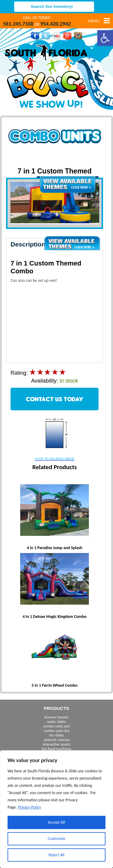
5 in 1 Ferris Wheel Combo (55, 685)
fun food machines (56, 749)
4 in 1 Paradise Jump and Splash (55, 548)
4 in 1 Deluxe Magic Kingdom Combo (55, 617)
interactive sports (57, 744)
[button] (105, 38)
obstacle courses (56, 740)
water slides (56, 722)
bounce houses (56, 717)
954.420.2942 (56, 24)
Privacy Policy (30, 807)
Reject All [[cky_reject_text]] (56, 855)
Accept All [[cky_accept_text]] (56, 822)
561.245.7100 (18, 24)
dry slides (57, 735)
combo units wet (56, 726)
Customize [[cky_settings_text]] (56, 839)
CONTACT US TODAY (55, 399)
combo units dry (57, 731)
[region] (56, 809)
